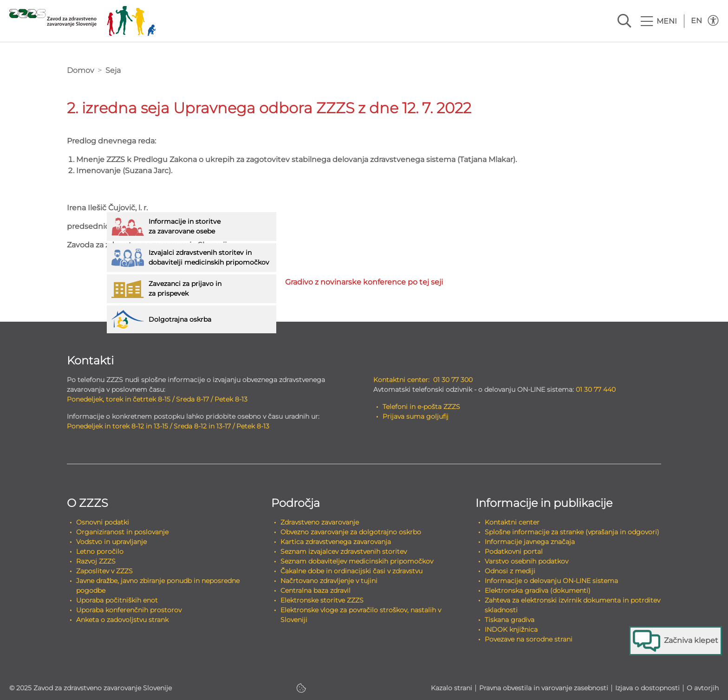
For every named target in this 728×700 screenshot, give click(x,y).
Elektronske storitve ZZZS (322, 600)
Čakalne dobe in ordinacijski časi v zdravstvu (351, 571)
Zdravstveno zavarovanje (320, 522)
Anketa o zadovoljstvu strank (122, 620)
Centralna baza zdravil (315, 590)
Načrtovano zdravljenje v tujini (329, 581)
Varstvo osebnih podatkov (526, 561)
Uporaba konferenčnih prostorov (129, 610)
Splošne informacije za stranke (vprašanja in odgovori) (572, 532)
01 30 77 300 (453, 380)
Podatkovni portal (514, 551)
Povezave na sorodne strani (529, 639)
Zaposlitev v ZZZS (104, 571)
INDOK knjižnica (511, 629)
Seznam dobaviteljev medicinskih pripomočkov (357, 561)
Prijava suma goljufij (416, 416)
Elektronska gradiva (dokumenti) (538, 590)
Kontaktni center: (401, 380)
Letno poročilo (100, 551)
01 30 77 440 (596, 389)
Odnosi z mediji (510, 571)
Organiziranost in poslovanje (122, 532)
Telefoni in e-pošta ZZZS (421, 407)
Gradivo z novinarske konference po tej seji (364, 282)
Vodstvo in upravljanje (111, 542)
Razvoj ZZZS (96, 561)
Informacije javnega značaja (530, 542)
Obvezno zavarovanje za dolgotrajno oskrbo (351, 532)
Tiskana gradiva (510, 620)
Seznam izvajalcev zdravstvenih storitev (344, 551)
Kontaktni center (512, 522)
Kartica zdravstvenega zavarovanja (336, 542)
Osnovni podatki (103, 522)
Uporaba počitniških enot (117, 600)
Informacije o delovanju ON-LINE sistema (551, 581)
